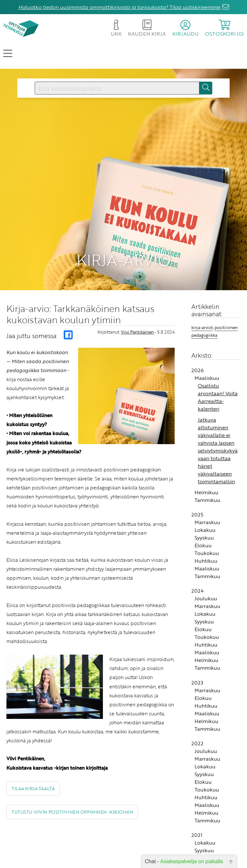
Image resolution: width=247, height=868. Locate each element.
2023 (197, 657)
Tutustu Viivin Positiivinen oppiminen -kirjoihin (72, 787)
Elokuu (203, 520)
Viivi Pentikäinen (137, 307)
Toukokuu (207, 528)
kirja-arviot (202, 302)
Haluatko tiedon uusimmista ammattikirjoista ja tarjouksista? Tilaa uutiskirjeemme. (120, 7)
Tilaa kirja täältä (33, 763)
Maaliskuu (207, 353)
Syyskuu (204, 512)
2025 (197, 489)
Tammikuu (207, 475)
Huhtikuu (206, 535)
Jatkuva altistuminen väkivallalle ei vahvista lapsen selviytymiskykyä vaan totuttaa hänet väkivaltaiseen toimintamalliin (218, 425)
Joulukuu (206, 573)
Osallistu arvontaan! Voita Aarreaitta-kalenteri (218, 372)
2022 (197, 718)
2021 (197, 810)
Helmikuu (206, 467)
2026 (197, 345)
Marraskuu (207, 497)
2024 (197, 566)
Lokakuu (205, 505)
